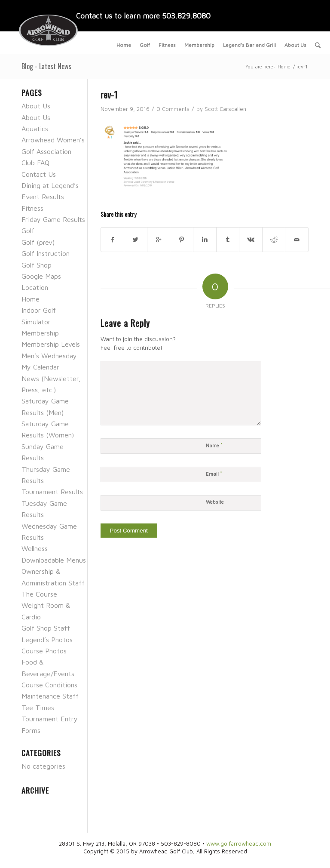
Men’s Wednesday (49, 356)
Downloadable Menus (54, 560)
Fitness (32, 208)
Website (215, 502)
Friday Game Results (53, 219)
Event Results (43, 197)
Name (214, 445)
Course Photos (44, 651)
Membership (40, 333)
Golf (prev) (38, 242)
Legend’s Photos (47, 640)
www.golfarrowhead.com (239, 843)
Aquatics (35, 129)
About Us (36, 106)
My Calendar (40, 367)
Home (284, 66)
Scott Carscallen (225, 109)
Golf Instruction (46, 253)
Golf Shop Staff (46, 628)
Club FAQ (35, 163)
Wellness (35, 548)
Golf (28, 231)
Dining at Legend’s (50, 185)
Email (214, 474)
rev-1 (109, 94)
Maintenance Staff (50, 696)
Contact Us (39, 174)
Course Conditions (49, 685)
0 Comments (173, 109)
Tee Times (38, 708)
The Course (39, 594)
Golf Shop (37, 265)
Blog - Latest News (46, 66)
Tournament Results (52, 492)
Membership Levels (51, 344)
